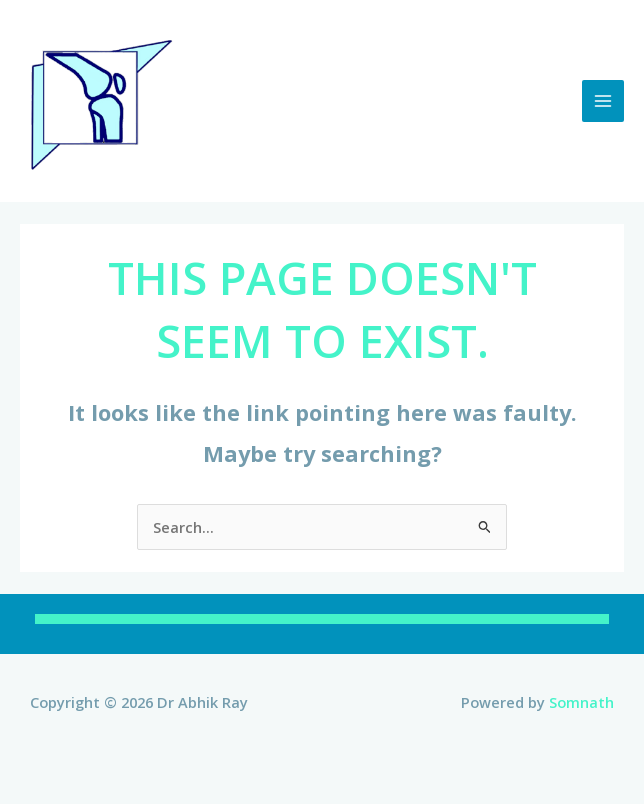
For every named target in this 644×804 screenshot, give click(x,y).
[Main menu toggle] (603, 101)
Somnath (581, 702)
